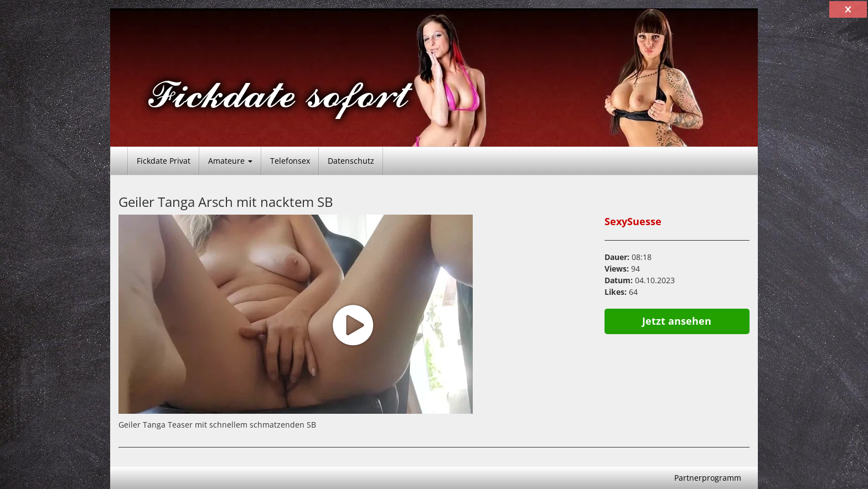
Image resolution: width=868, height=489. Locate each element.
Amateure (230, 161)
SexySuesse (633, 221)
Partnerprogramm (708, 478)
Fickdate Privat (164, 161)
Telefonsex (290, 161)
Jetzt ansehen (677, 321)
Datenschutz (351, 161)
